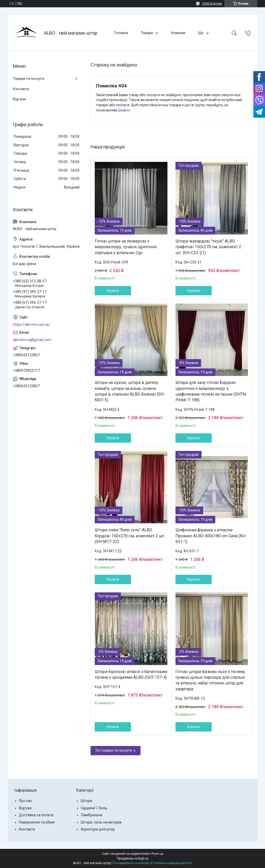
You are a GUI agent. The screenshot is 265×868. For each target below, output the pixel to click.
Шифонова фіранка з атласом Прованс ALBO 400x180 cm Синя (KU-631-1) (211, 536)
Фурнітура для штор (98, 829)
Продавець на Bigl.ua (133, 858)
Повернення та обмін (37, 822)
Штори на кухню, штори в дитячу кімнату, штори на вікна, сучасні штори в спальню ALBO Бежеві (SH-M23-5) (130, 391)
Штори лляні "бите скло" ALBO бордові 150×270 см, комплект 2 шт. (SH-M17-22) (130, 536)
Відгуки (19, 99)
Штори (86, 801)
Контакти (21, 89)
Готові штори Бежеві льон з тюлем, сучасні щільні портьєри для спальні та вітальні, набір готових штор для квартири (210, 680)
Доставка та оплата (36, 815)
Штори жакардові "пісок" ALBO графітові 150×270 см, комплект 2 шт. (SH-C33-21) (208, 247)
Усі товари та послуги (114, 750)
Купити (113, 291)
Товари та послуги (29, 79)
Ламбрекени (91, 815)
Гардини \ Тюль (94, 808)
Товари (147, 33)
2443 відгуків (212, 4)
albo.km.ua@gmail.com (32, 340)
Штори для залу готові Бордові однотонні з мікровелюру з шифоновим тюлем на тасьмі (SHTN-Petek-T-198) (211, 391)
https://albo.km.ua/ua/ (31, 324)
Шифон (124, 110)
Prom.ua (157, 854)
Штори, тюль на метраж (101, 822)
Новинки (178, 33)
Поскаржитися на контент (131, 863)
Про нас (25, 801)
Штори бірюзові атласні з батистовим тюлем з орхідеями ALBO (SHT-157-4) (131, 674)
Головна (121, 33)
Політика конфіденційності (172, 863)
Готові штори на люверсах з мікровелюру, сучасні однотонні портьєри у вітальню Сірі (126, 247)
